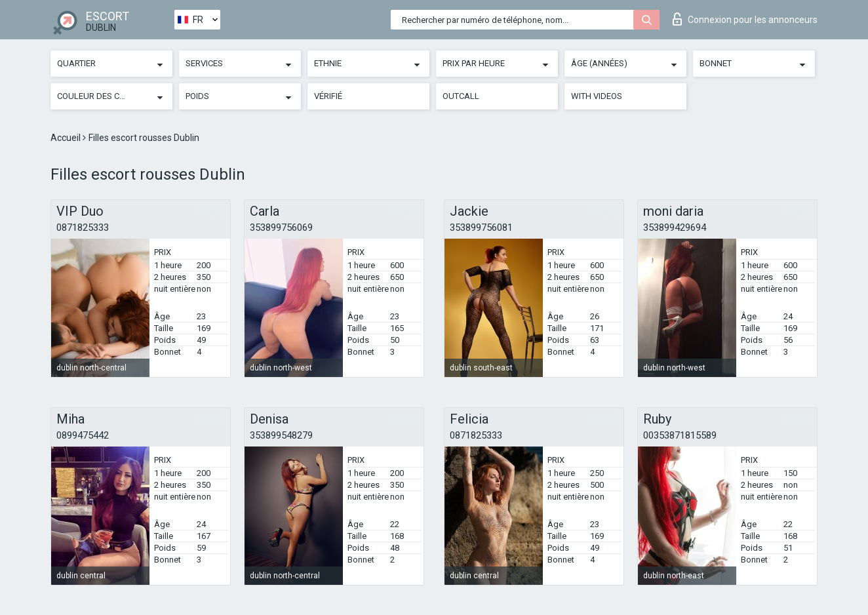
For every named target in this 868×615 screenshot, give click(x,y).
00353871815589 (680, 435)
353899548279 (281, 435)
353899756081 (481, 228)
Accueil (67, 138)
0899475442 (83, 435)
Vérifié (328, 96)
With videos (597, 96)
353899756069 (281, 228)
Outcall (461, 96)
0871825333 (83, 228)
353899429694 (675, 228)
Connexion (745, 19)
